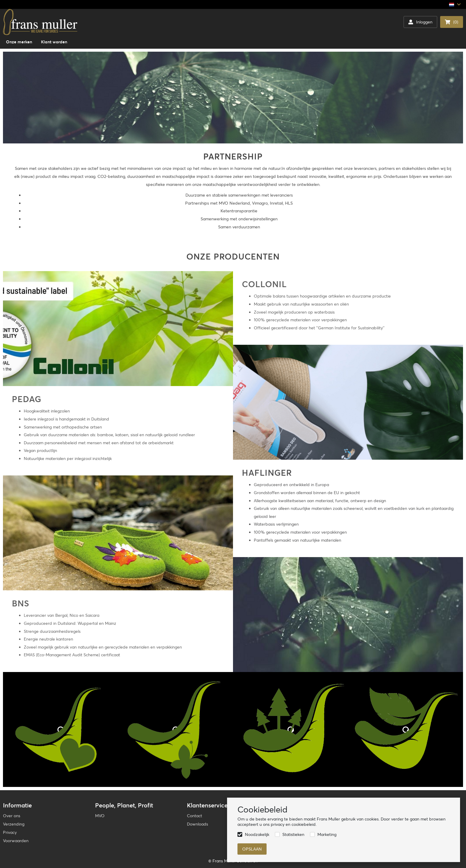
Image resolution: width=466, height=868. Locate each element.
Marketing (327, 834)
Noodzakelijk (257, 834)
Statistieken (293, 834)
